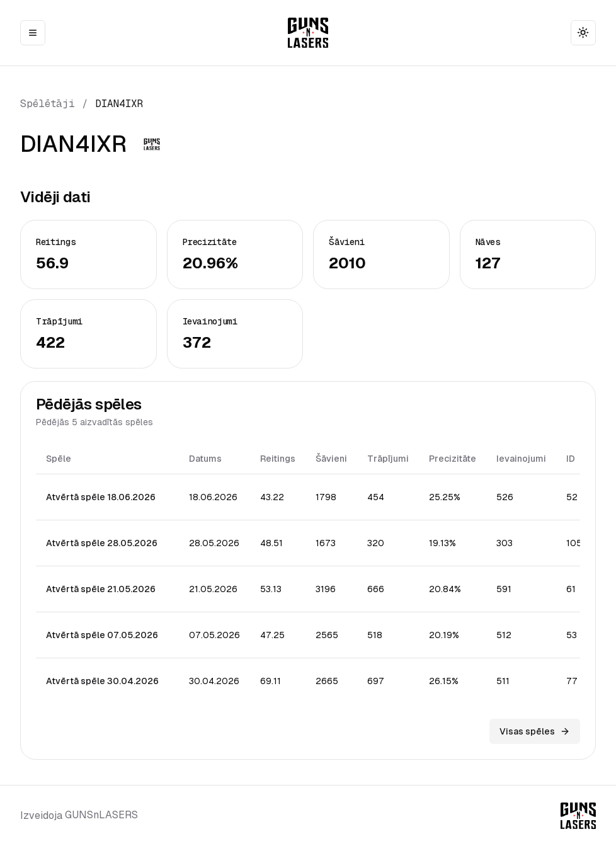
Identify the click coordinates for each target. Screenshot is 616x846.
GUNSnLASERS (101, 815)
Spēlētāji (48, 104)
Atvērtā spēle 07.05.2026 (102, 635)
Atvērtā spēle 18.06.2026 (101, 497)
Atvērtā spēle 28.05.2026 (102, 543)
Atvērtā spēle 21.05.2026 (101, 589)
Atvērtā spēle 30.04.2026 (102, 681)
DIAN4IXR (119, 104)
